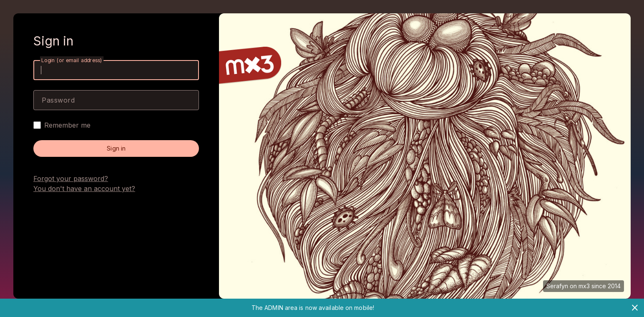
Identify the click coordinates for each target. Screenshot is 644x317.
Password (58, 100)
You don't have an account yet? (84, 189)
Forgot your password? (71, 179)
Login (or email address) (72, 60)
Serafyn (557, 286)
